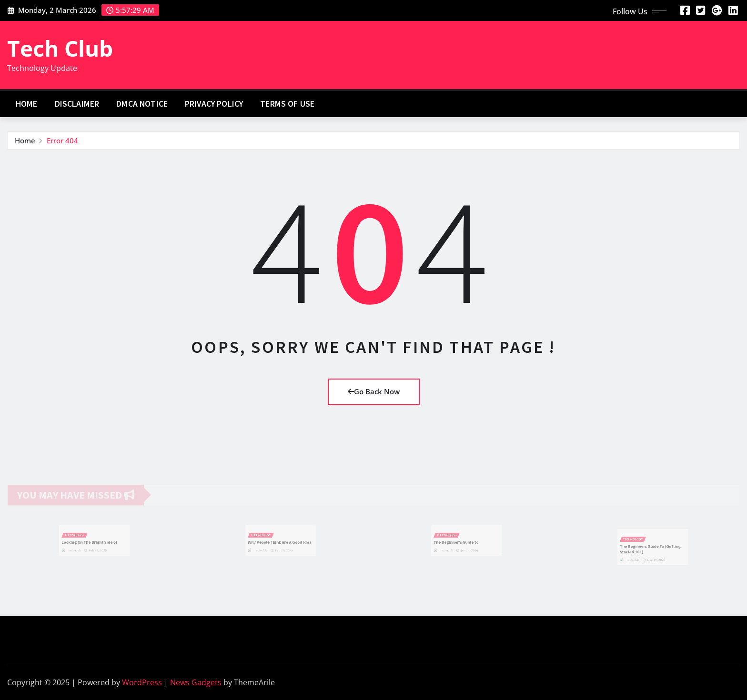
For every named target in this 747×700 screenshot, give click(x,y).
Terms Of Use (287, 104)
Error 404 (62, 140)
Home (27, 104)
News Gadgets (196, 682)
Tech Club (60, 48)
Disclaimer (77, 104)
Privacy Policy (214, 104)
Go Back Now (374, 391)
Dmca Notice (142, 104)
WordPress (142, 682)
